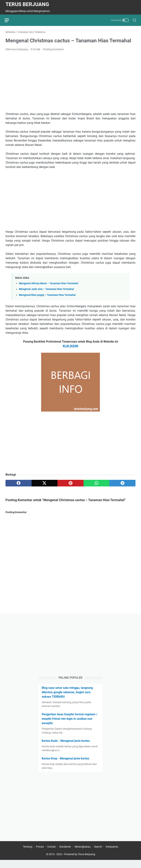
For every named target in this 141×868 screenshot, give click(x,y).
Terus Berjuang (27, 4)
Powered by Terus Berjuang (80, 862)
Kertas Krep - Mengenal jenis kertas (65, 766)
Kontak (51, 855)
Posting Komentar (54, 50)
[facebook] (19, 484)
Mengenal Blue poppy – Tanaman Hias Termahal (47, 296)
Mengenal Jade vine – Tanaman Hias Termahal (46, 290)
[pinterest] (70, 484)
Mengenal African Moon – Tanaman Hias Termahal (49, 284)
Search (98, 855)
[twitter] (45, 484)
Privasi (40, 855)
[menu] (10, 20)
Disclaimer (65, 855)
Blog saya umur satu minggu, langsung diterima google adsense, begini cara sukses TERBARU (67, 699)
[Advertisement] (70, 83)
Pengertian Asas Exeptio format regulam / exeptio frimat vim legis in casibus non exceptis (69, 726)
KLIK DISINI (70, 347)
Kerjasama (112, 855)
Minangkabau (83, 855)
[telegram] (122, 484)
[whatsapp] (97, 484)
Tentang (28, 855)
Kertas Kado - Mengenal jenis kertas (66, 748)
